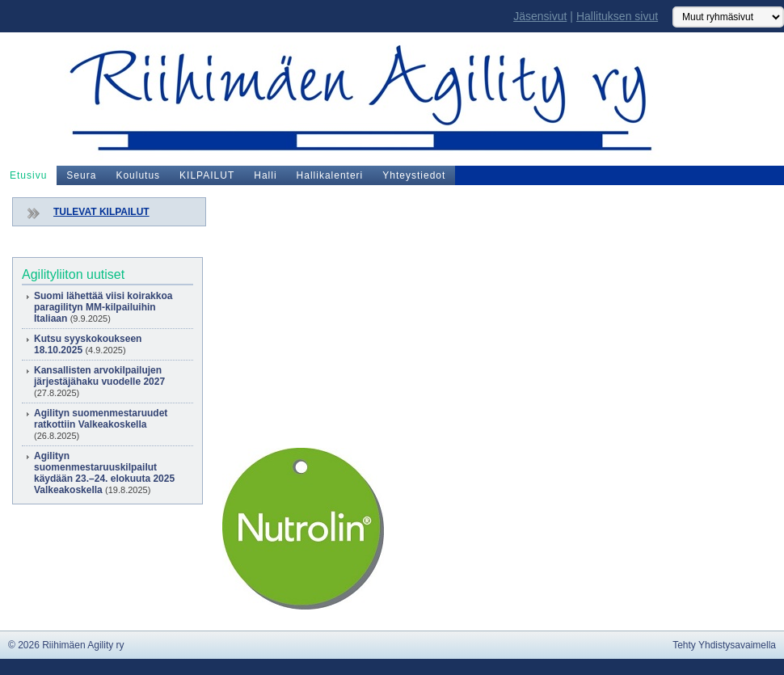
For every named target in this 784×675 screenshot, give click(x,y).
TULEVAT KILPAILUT (101, 212)
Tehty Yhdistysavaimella (724, 645)
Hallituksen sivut (617, 16)
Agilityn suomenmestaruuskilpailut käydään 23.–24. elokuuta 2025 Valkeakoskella (104, 473)
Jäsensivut (540, 16)
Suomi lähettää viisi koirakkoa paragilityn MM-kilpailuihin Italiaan (103, 307)
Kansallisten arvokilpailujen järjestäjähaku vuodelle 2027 (99, 376)
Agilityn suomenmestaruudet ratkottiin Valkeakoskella (101, 419)
